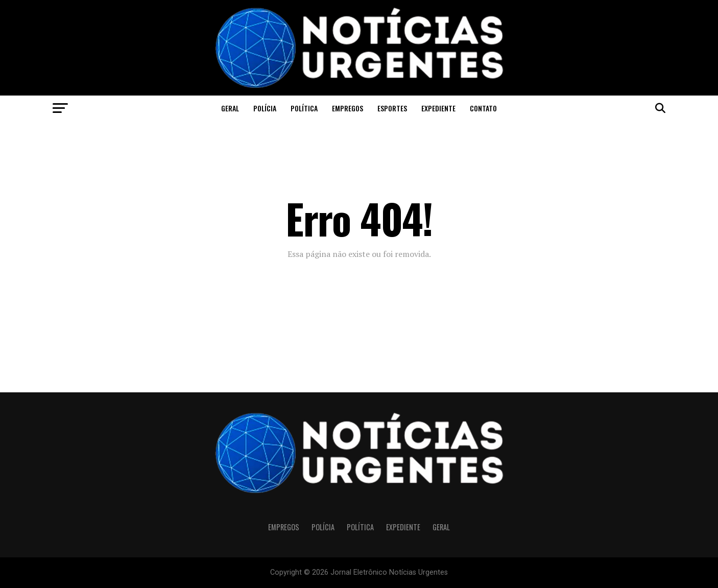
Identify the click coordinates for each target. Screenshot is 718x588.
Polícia (265, 108)
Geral (230, 108)
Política (304, 108)
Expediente (438, 108)
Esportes (392, 108)
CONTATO (483, 108)
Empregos (348, 108)
